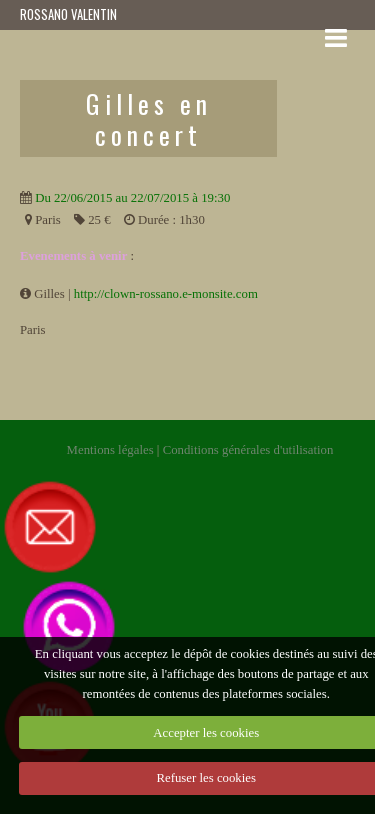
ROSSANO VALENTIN (68, 14)
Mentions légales (110, 450)
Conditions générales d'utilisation (248, 450)
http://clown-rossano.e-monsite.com (166, 294)
